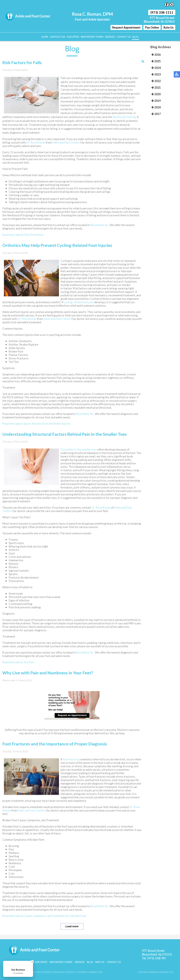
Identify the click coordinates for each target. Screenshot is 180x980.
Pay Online (152, 27)
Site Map (143, 972)
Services (110, 37)
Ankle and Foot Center (66, 143)
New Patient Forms (92, 37)
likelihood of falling (124, 117)
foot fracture (71, 759)
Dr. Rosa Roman (36, 143)
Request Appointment (126, 27)
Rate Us (169, 27)
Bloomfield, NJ (99, 225)
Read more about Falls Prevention (23, 235)
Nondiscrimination (161, 972)
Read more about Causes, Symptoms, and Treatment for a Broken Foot (44, 916)
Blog (134, 37)
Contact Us (123, 37)
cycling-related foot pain (79, 302)
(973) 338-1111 (162, 12)
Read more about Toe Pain (18, 662)
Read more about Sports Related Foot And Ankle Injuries (36, 424)
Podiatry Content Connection (84, 972)
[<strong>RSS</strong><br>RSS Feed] (143, 61)
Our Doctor (58, 37)
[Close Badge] (32, 962)
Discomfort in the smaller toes (79, 450)
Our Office (73, 37)
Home (46, 37)
